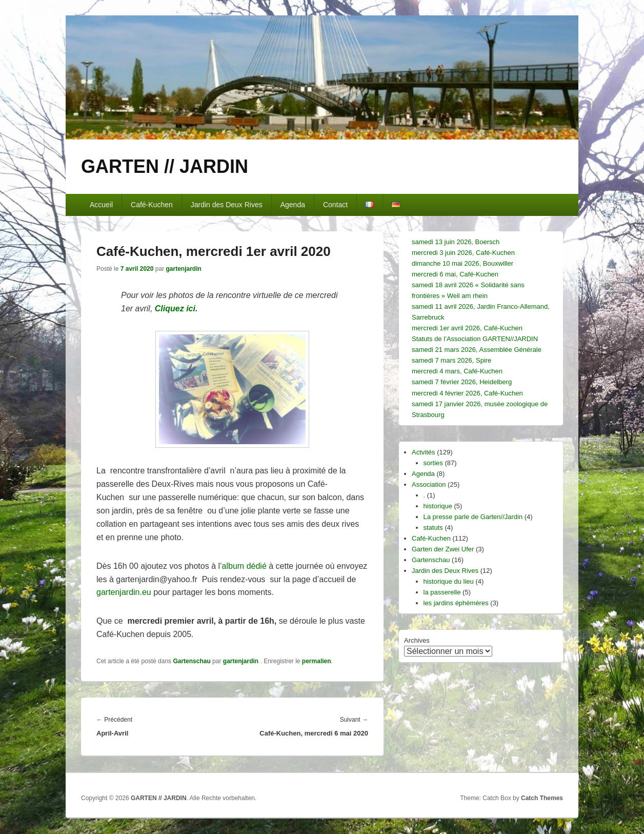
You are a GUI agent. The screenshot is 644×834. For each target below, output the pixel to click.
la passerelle (442, 592)
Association (429, 484)
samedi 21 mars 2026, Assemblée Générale (477, 350)
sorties (433, 463)
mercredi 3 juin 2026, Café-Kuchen (463, 253)
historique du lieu (449, 581)
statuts (433, 528)
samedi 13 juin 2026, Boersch (456, 242)
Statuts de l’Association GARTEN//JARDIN (475, 339)
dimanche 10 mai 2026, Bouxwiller (462, 263)
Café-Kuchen (152, 205)
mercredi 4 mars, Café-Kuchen (457, 371)
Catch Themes (542, 798)
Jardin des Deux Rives (227, 205)
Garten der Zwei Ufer (443, 549)
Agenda (293, 205)
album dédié (244, 566)
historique (438, 506)
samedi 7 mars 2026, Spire (451, 360)
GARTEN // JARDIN (165, 166)
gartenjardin (183, 269)
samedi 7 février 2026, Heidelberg (462, 382)
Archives (417, 640)
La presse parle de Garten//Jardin (473, 517)
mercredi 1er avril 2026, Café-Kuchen (467, 328)
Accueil (101, 205)
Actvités (424, 452)
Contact (335, 205)
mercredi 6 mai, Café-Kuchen (455, 274)
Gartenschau (192, 661)
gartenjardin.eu (124, 592)
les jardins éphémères (456, 603)
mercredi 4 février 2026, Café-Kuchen (467, 393)
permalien (317, 661)
